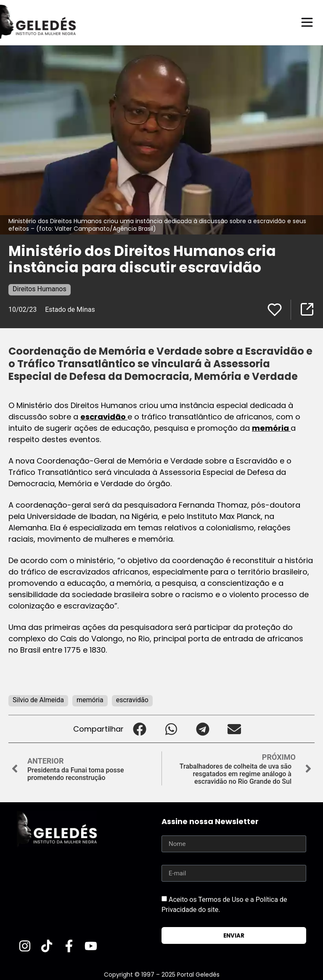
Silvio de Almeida (38, 699)
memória (271, 428)
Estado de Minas (70, 309)
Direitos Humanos (40, 288)
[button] (139, 728)
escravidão (104, 416)
